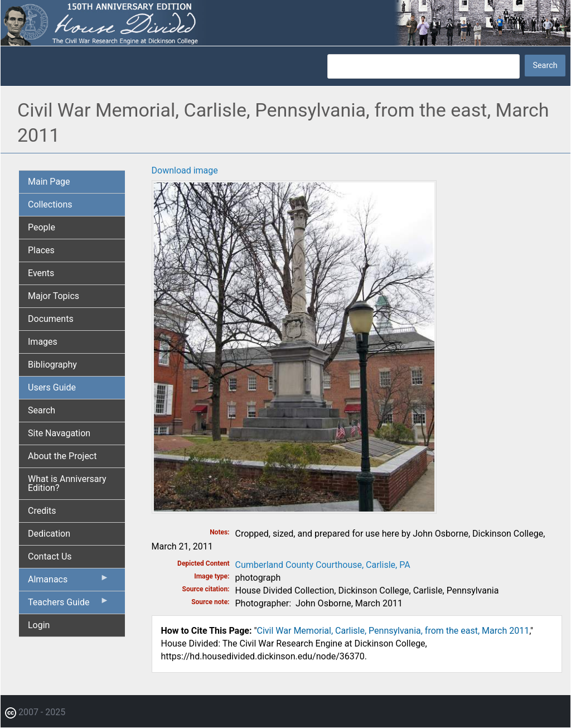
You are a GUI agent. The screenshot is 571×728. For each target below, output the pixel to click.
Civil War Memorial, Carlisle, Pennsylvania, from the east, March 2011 (393, 631)
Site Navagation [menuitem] (59, 433)
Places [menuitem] (41, 250)
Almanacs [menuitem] (69, 582)
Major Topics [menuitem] (54, 296)
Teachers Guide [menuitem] (69, 605)
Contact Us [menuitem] (50, 556)
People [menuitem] (42, 227)
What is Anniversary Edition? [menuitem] (67, 483)
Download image (185, 170)
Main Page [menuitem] (49, 182)
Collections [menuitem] (50, 204)
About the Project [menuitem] (62, 456)
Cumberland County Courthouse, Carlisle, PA (323, 565)
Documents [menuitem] (51, 319)
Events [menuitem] (41, 273)
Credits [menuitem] (42, 511)
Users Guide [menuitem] (52, 387)
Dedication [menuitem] (49, 534)
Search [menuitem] (42, 410)
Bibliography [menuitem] (52, 365)
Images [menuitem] (43, 342)
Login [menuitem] (39, 625)
